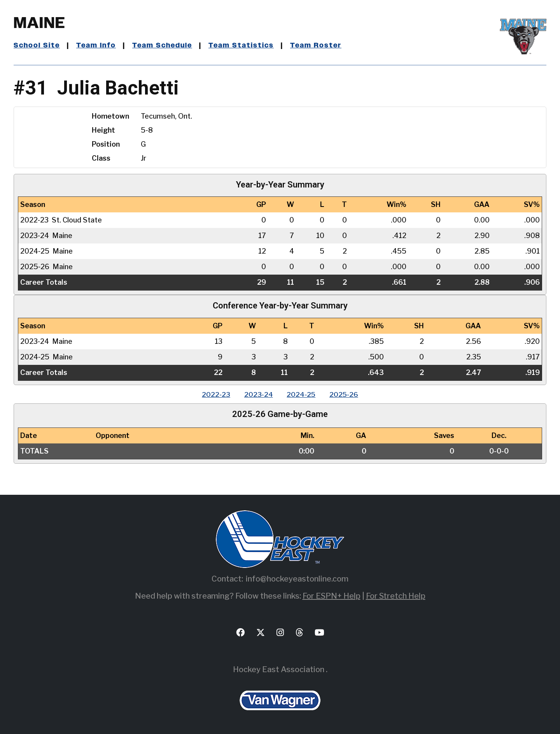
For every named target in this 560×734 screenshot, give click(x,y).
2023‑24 (257, 394)
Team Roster (320, 46)
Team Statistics (245, 46)
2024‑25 (302, 394)
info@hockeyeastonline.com (297, 579)
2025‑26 (347, 394)
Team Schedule (165, 46)
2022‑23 (213, 394)
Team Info (98, 46)
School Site (37, 46)
